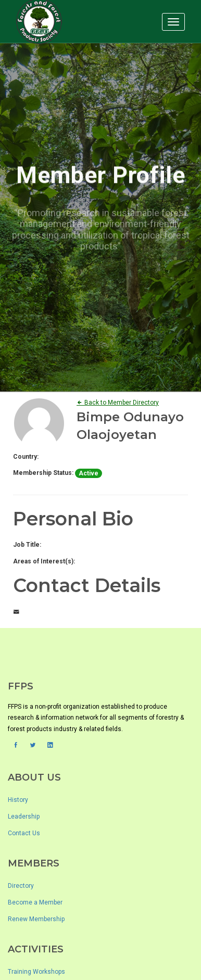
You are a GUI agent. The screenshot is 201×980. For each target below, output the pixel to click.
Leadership (24, 816)
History (18, 800)
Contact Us (24, 833)
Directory (21, 886)
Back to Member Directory (118, 403)
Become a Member (35, 902)
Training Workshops (36, 972)
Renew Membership (36, 919)
